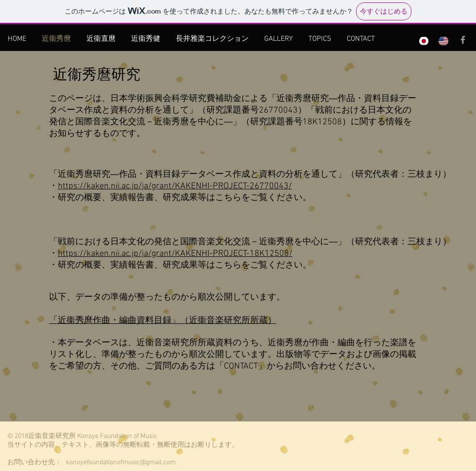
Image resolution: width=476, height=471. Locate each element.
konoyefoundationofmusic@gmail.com (121, 463)
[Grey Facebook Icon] (463, 40)
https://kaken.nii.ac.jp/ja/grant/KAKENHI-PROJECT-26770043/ (175, 186)
